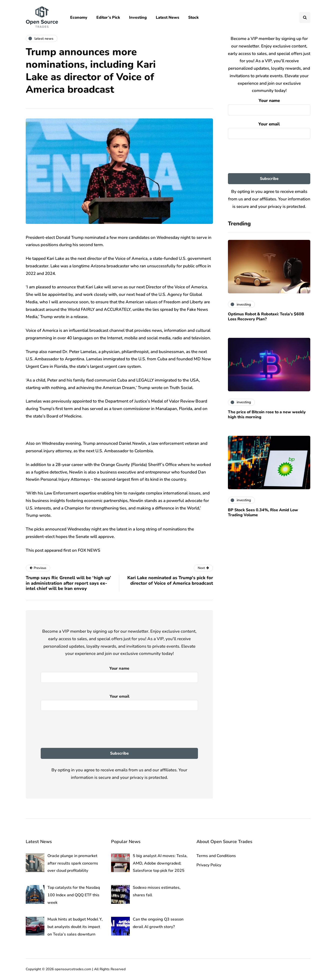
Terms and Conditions (216, 856)
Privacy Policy (209, 865)
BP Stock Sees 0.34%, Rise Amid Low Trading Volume (263, 512)
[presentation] (269, 156)
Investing (138, 17)
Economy (79, 17)
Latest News (168, 17)
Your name (269, 106)
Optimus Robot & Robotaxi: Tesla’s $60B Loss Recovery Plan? (266, 317)
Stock (193, 17)
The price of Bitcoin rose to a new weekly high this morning (267, 415)
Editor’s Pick (108, 17)
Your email (269, 129)
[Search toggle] (305, 17)
